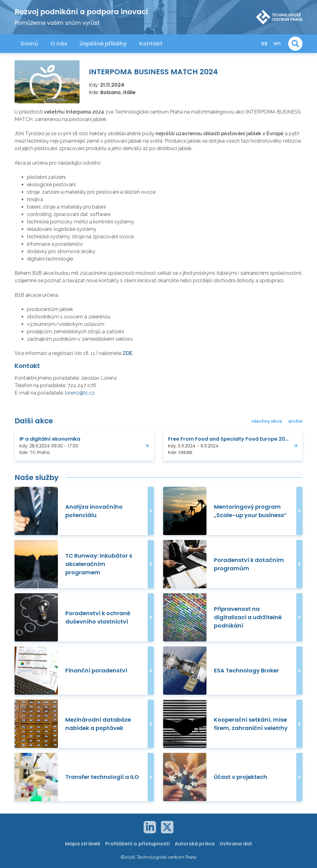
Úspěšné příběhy (103, 43)
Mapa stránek (83, 844)
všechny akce (267, 421)
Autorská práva (195, 844)
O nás (59, 43)
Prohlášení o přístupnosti (137, 844)
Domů (29, 43)
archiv (295, 421)
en (277, 43)
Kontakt (151, 43)
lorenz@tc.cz (80, 393)
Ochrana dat (236, 844)
